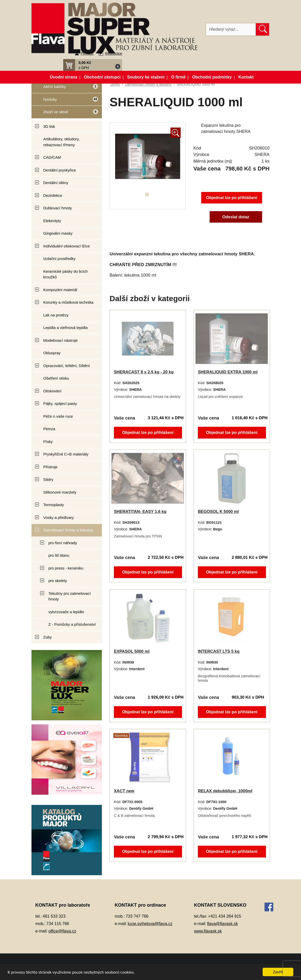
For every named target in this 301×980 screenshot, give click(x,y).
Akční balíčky (65, 89)
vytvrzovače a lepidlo (66, 612)
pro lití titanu (59, 555)
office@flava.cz (62, 931)
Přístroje (50, 467)
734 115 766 (58, 924)
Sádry (48, 479)
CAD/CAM (52, 157)
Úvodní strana (64, 77)
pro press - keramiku (66, 568)
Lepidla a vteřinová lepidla (65, 328)
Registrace (114, 53)
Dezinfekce (53, 195)
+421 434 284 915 (225, 916)
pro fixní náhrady (63, 543)
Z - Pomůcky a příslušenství (72, 624)
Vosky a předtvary (58, 517)
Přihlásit (87, 53)
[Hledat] (231, 29)
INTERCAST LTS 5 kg (219, 651)
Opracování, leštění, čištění (67, 366)
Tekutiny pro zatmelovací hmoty (69, 596)
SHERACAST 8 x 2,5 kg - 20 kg (144, 372)
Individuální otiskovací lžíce (67, 246)
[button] (93, 65)
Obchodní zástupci (102, 77)
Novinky (65, 101)
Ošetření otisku (56, 378)
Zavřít (278, 972)
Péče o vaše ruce (58, 416)
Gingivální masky (58, 233)
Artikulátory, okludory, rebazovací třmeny (61, 142)
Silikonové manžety (60, 492)
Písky (48, 442)
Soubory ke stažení (146, 77)
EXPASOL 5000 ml (132, 651)
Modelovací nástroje (60, 340)
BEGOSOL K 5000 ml (218, 512)
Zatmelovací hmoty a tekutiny (68, 530)
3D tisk (49, 126)
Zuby (47, 637)
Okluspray (52, 353)
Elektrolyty (52, 221)
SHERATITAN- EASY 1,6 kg (140, 512)
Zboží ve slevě (65, 113)
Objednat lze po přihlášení (232, 198)
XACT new (124, 791)
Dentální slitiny (56, 183)
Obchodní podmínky (212, 77)
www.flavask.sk (208, 931)
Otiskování (52, 391)
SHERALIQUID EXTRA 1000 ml (228, 372)
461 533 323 (54, 916)
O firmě (178, 77)
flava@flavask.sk (222, 924)
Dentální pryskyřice (60, 170)
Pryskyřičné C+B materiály (66, 454)
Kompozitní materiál (60, 290)
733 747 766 (137, 916)
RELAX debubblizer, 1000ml (225, 791)
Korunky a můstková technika (68, 302)
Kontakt (246, 77)
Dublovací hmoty (58, 208)
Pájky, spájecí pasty (60, 403)
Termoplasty (54, 505)
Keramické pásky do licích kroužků (65, 274)
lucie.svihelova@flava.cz (150, 924)
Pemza (49, 429)
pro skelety (58, 581)
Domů (115, 84)
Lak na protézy (56, 315)
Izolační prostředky (59, 259)
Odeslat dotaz (236, 217)
